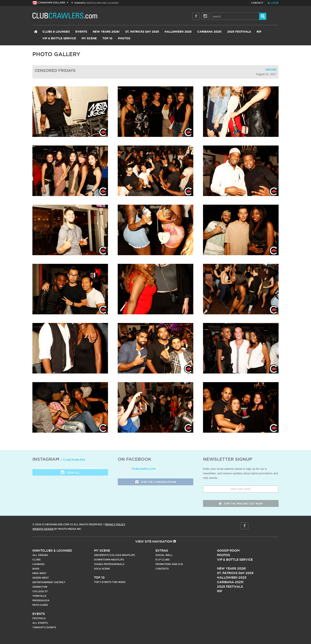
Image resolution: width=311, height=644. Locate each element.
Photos (124, 39)
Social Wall (164, 555)
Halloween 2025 (178, 32)
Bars (36, 569)
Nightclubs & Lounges (52, 551)
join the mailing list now (241, 504)
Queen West (41, 578)
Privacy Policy (115, 524)
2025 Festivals (239, 32)
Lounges (38, 564)
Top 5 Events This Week (110, 582)
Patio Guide (40, 605)
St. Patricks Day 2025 (142, 32)
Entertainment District (49, 582)
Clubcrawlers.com (144, 469)
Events (81, 32)
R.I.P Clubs (163, 560)
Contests (162, 569)
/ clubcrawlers (73, 460)
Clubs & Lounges (56, 32)
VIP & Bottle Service (59, 39)
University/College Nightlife (114, 555)
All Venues (40, 555)
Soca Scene (102, 569)
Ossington (40, 587)
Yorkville (39, 596)
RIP (259, 32)
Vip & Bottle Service (235, 560)
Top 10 (107, 39)
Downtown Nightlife (109, 560)
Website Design (43, 529)
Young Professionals (109, 564)
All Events (40, 623)
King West (39, 573)
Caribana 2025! (209, 32)
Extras (162, 551)
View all (70, 473)
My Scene (89, 39)
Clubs (36, 560)
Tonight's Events (44, 627)
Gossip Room (228, 551)
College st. (40, 591)
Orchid (271, 70)
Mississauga (41, 600)
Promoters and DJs (169, 564)
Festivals (39, 618)
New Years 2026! (106, 32)
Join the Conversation (156, 482)
